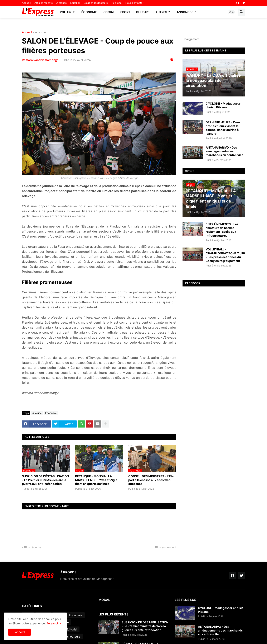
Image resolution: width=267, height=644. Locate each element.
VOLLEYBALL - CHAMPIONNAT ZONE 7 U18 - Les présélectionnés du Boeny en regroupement (225, 255)
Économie (89, 12)
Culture (143, 12)
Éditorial (75, 3)
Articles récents (43, 3)
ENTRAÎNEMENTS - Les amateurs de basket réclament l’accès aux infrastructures (222, 230)
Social (109, 12)
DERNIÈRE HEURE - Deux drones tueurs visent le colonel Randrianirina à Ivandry (223, 128)
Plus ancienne (165, 547)
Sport (125, 12)
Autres (161, 12)
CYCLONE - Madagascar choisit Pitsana (223, 105)
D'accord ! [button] (20, 632)
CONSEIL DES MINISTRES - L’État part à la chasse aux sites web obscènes (151, 480)
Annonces (185, 12)
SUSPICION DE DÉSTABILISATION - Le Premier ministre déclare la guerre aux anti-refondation (45, 480)
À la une (40, 32)
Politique (68, 12)
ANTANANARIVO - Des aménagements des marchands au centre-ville (224, 151)
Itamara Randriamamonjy (40, 60)
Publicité (116, 3)
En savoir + (54, 623)
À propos (61, 3)
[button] (231, 12)
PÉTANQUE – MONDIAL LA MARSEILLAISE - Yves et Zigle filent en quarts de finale (96, 480)
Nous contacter (134, 3)
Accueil (26, 3)
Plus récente (33, 547)
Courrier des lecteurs (96, 3)
